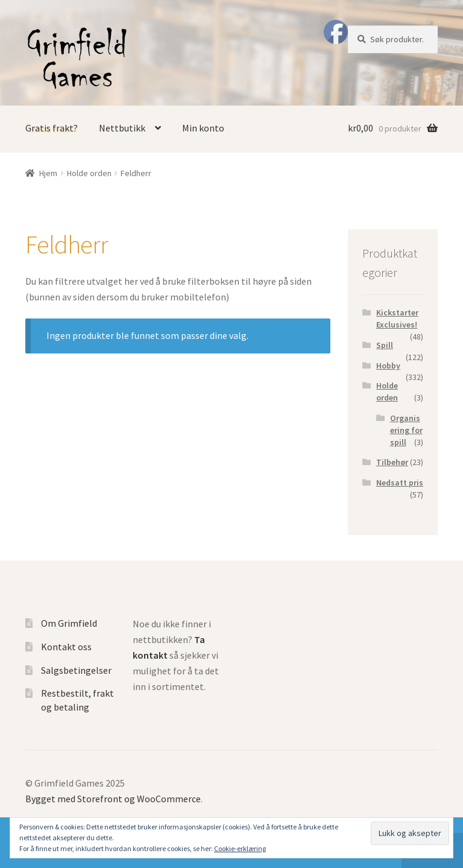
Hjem (48, 173)
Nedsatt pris (400, 483)
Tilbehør (392, 462)
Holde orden (89, 173)
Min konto (203, 128)
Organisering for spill (406, 430)
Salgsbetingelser (76, 670)
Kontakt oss (66, 647)
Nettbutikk (122, 128)
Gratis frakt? (52, 128)
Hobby (388, 366)
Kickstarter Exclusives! (397, 318)
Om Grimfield (69, 623)
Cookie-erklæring (240, 848)
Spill (385, 345)
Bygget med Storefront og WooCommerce (113, 799)
